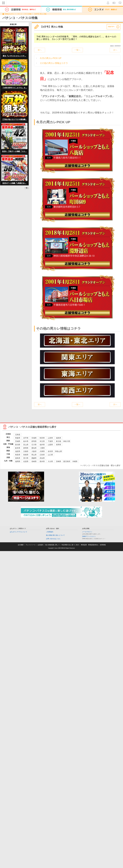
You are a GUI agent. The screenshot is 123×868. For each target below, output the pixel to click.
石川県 (34, 445)
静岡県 (26, 448)
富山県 (26, 445)
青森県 (18, 438)
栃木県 (26, 441)
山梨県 (50, 445)
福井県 (42, 445)
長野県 (58, 445)
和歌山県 (58, 451)
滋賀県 (18, 451)
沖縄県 (75, 461)
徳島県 (18, 458)
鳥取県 (18, 455)
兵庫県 (42, 451)
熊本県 (42, 461)
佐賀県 (26, 461)
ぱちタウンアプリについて (18, 532)
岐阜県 (18, 448)
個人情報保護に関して (52, 545)
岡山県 (34, 455)
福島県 (58, 438)
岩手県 (26, 438)
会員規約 (40, 545)
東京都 (58, 441)
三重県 (42, 448)
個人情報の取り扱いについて (55, 535)
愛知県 (34, 448)
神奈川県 (67, 441)
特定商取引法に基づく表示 (70, 545)
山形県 (50, 438)
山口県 (50, 455)
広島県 (42, 455)
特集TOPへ (112, 27)
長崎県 (34, 461)
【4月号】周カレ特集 (40, 14)
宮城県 (34, 438)
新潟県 (18, 445)
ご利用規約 (50, 532)
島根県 (26, 455)
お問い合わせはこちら (53, 539)
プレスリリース (31, 545)
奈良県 (50, 451)
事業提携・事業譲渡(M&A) (89, 545)
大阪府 (34, 451)
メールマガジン (87, 532)
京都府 (26, 451)
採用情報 (103, 545)
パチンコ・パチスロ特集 (24, 14)
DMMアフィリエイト (89, 536)
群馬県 (34, 441)
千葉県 (50, 441)
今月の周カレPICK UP (51, 58)
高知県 (42, 458)
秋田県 (42, 438)
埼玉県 (42, 441)
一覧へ (27, 188)
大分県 (50, 461)
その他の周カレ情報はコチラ (54, 63)
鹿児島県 (67, 461)
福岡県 (18, 461)
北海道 (18, 435)
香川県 (26, 458)
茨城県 (18, 441)
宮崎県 (58, 461)
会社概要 (21, 545)
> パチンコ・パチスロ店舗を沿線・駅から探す (101, 465)
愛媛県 (34, 458)
